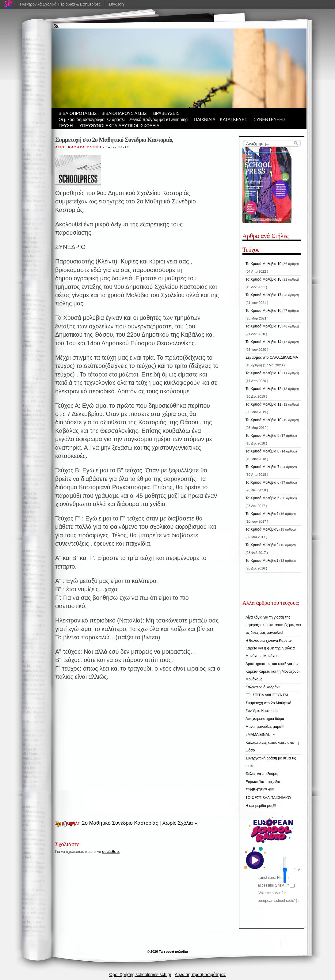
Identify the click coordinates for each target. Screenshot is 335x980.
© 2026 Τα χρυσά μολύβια (168, 952)
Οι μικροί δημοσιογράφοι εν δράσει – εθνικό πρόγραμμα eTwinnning (123, 119)
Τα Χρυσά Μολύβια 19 (263, 264)
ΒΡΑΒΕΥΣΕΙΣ (166, 113)
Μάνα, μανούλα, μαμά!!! (265, 727)
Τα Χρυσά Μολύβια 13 (263, 373)
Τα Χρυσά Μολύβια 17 (263, 295)
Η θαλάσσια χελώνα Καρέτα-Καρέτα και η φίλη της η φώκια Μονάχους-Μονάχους (270, 648)
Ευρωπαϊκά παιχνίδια (263, 782)
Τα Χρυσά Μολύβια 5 (263, 498)
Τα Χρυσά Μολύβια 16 (263, 311)
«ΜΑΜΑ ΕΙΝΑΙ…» (260, 735)
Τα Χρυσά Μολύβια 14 (263, 342)
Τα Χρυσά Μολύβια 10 (263, 420)
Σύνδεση (116, 4)
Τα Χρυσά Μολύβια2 (262, 545)
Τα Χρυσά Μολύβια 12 (263, 389)
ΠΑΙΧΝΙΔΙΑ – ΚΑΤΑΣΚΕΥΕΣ (221, 119)
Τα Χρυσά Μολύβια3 (262, 529)
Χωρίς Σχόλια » (180, 823)
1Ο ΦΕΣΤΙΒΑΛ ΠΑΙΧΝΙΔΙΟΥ (268, 798)
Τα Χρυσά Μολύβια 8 (263, 451)
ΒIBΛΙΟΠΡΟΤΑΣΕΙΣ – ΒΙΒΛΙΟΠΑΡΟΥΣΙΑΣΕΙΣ (103, 113)
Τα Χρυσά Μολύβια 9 (263, 436)
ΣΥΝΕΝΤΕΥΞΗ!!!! (260, 790)
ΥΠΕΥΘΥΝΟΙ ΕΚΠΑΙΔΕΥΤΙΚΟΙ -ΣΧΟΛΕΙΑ (119, 126)
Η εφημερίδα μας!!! (261, 806)
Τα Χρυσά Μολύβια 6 (263, 482)
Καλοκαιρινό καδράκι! (263, 687)
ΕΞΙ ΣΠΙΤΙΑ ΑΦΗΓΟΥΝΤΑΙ (267, 695)
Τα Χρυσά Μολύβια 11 (263, 404)
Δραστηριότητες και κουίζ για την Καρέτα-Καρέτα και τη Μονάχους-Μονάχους (272, 672)
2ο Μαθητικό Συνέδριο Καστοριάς (120, 823)
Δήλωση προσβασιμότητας (200, 974)
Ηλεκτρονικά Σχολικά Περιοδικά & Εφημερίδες (60, 4)
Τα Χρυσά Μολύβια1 (262, 561)
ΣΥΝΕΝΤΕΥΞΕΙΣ (270, 119)
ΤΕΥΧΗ (66, 126)
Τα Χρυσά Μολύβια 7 (263, 467)
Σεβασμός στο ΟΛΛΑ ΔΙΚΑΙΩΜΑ (272, 358)
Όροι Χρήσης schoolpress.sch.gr (140, 974)
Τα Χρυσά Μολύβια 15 (263, 326)
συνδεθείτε (111, 852)
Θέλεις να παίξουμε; (262, 774)
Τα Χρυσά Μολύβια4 (262, 514)
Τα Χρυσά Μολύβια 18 (263, 279)
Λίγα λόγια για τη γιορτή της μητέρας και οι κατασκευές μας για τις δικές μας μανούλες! (273, 625)
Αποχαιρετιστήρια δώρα (265, 719)
